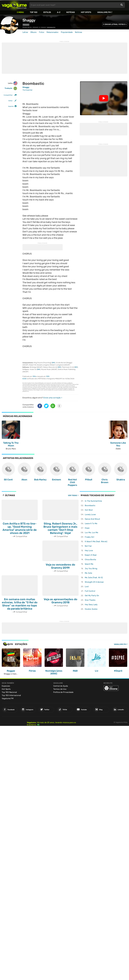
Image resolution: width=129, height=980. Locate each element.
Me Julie (88, 573)
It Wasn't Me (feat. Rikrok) (96, 542)
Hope (87, 528)
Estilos (47, 12)
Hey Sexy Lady (91, 605)
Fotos (42, 32)
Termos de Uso (60, 689)
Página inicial (27, 28)
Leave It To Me (91, 524)
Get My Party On (92, 596)
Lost (87, 587)
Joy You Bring (91, 569)
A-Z (59, 12)
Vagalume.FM (104, 12)
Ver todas (73, 495)
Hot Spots (86, 12)
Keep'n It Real (91, 555)
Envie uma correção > (53, 398)
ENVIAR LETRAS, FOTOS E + (116, 24)
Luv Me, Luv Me (91, 533)
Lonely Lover (90, 515)
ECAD (24, 379)
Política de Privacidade (63, 692)
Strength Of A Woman (94, 582)
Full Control (90, 591)
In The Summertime (93, 501)
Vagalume (14, 5)
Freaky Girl (89, 537)
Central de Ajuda (61, 686)
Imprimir (11, 106)
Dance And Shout (92, 519)
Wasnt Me (89, 564)
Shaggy (29, 20)
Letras (25, 32)
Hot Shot (89, 510)
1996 (34, 376)
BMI (53, 363)
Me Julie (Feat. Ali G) (94, 578)
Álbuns (33, 32)
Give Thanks (90, 600)
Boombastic (90, 506)
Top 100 (34, 12)
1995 (48, 376)
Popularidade (67, 32)
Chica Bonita (90, 560)
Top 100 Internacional (11, 695)
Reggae (26, 25)
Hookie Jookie (91, 609)
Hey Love (89, 551)
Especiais (6, 686)
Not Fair (88, 546)
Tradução (11, 88)
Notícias (71, 12)
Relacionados (53, 32)
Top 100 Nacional (9, 692)
